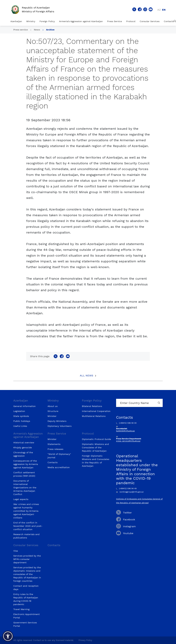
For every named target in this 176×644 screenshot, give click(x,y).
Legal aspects (21, 499)
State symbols (21, 416)
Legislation (19, 411)
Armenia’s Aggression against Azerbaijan (81, 21)
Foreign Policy (47, 21)
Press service (21, 30)
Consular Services (150, 21)
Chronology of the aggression (23, 454)
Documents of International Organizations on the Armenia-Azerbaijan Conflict (25, 488)
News (37, 30)
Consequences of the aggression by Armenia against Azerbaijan (26, 464)
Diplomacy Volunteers (59, 426)
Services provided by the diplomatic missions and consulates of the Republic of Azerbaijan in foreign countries (27, 574)
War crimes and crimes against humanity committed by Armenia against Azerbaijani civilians (26, 511)
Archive (50, 30)
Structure (53, 411)
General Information (24, 406)
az (159, 10)
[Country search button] (159, 403)
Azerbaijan (16, 21)
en (164, 10)
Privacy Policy (85, 640)
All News (86, 375)
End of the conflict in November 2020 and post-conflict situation (28, 526)
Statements (54, 444)
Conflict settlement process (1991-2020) (24, 474)
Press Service (114, 21)
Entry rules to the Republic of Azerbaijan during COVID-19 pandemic (26, 599)
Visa (16, 551)
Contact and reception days (26, 588)
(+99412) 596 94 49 (126, 488)
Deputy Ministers (57, 421)
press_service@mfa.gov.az (128, 441)
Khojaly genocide (23, 447)
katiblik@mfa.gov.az (125, 431)
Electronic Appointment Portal (26, 616)
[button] (8, 636)
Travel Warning (21, 609)
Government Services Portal (25, 624)
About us (53, 406)
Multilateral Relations (94, 416)
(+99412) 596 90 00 (126, 423)
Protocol (131, 21)
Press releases (55, 449)
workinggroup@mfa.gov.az (130, 492)
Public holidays (22, 421)
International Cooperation (96, 411)
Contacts (169, 21)
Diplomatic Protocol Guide (96, 439)
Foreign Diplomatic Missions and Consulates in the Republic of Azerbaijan (96, 461)
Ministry (31, 21)
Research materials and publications (26, 536)
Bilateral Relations (92, 406)
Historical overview (24, 443)
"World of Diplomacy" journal (59, 456)
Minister (52, 416)
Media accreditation (59, 467)
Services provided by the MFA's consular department (27, 559)
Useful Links (20, 426)
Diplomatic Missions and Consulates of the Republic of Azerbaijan (95, 447)
